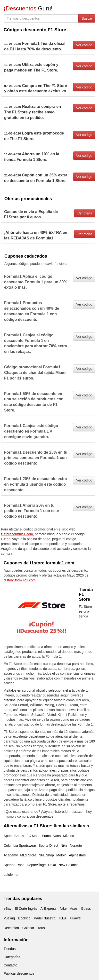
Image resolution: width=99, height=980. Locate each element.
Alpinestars (77, 855)
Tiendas (10, 949)
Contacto (10, 965)
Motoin (61, 855)
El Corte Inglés (26, 909)
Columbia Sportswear (20, 846)
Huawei (76, 918)
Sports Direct (48, 846)
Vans (57, 836)
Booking (24, 918)
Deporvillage (36, 865)
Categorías (12, 957)
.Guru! (28, 8)
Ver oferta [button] (85, 213)
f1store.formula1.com (17, 534)
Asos (74, 909)
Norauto (76, 846)
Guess (86, 909)
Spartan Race (14, 865)
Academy (11, 855)
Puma (46, 836)
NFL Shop (46, 855)
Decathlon (11, 928)
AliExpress (49, 909)
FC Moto (33, 836)
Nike (64, 846)
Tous (41, 928)
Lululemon (12, 875)
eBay (8, 909)
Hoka (52, 865)
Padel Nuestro (45, 918)
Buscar (87, 18)
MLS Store (28, 855)
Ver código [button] (84, 45)
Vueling (9, 918)
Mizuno (69, 836)
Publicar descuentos (19, 973)
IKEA (63, 918)
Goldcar (28, 928)
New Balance (69, 865)
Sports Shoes (14, 836)
